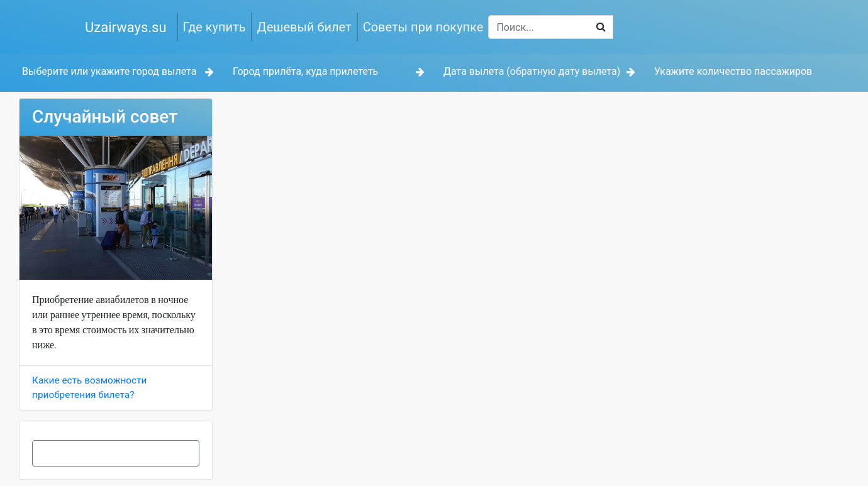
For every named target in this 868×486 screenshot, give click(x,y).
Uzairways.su (126, 27)
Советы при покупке (423, 27)
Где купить (214, 27)
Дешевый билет (304, 27)
